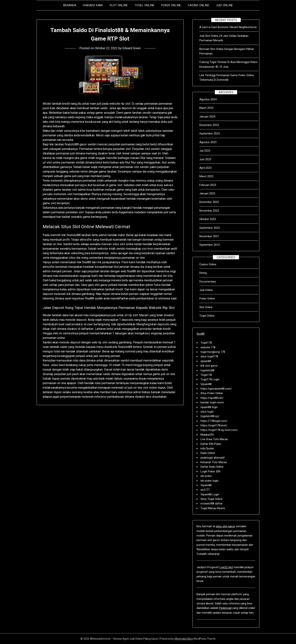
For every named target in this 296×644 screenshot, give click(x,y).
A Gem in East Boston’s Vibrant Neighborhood (228, 27)
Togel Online (145, 5)
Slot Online (119, 5)
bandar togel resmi (212, 402)
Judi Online (224, 5)
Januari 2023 (207, 193)
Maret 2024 (206, 108)
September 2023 (210, 134)
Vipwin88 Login (210, 494)
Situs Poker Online (212, 393)
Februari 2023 (208, 185)
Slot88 (200, 334)
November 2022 (209, 211)
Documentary (208, 282)
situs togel (207, 412)
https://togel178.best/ (214, 425)
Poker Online (171, 5)
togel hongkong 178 (213, 352)
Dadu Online (208, 453)
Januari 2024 (207, 117)
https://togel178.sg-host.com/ (219, 430)
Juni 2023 (205, 159)
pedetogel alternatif (213, 458)
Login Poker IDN (210, 471)
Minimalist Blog (184, 639)
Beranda (70, 5)
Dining (203, 273)
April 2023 (205, 168)
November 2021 (209, 236)
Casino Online (199, 5)
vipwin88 (206, 361)
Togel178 (206, 343)
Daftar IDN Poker (211, 444)
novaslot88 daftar (212, 504)
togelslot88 (207, 370)
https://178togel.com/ (214, 421)
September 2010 (210, 245)
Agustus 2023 (208, 142)
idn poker (206, 476)
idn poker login (209, 481)
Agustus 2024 (208, 99)
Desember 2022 (209, 202)
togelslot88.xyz (210, 416)
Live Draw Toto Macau (214, 439)
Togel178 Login (210, 379)
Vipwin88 (206, 384)
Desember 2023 (209, 125)
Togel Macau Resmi (213, 508)
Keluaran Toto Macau (214, 462)
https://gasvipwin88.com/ (216, 389)
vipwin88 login (209, 407)
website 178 (208, 347)
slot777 (205, 490)
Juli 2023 (205, 151)
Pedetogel (225, 608)
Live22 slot (226, 567)
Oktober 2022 (208, 219)
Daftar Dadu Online (212, 467)
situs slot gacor (225, 526)
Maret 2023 (206, 176)
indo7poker (207, 448)
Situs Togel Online (212, 499)
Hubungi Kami (93, 5)
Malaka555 (207, 435)
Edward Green (133, 48)
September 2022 (210, 228)
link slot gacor (209, 366)
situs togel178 (209, 356)
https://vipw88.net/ (212, 398)
